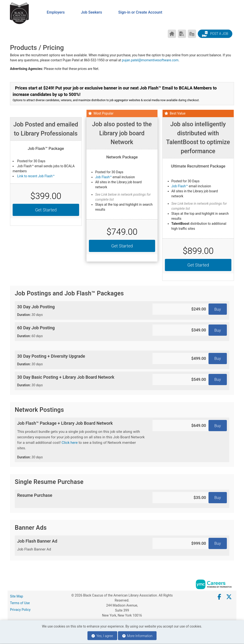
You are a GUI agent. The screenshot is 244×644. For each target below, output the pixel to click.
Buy (218, 309)
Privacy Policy (20, 610)
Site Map (17, 596)
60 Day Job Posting (81, 332)
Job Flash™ (103, 177)
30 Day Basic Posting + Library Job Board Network (81, 381)
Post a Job (215, 34)
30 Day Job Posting (81, 311)
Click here (69, 443)
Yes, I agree (102, 636)
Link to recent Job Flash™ (36, 176)
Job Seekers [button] (91, 12)
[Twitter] (229, 597)
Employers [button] (56, 12)
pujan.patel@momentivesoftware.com (150, 60)
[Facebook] (220, 597)
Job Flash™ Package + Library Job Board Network (81, 440)
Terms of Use (20, 603)
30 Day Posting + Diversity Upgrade (81, 360)
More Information (137, 636)
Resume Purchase (35, 495)
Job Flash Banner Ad (81, 545)
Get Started (46, 210)
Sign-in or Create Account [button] (140, 12)
